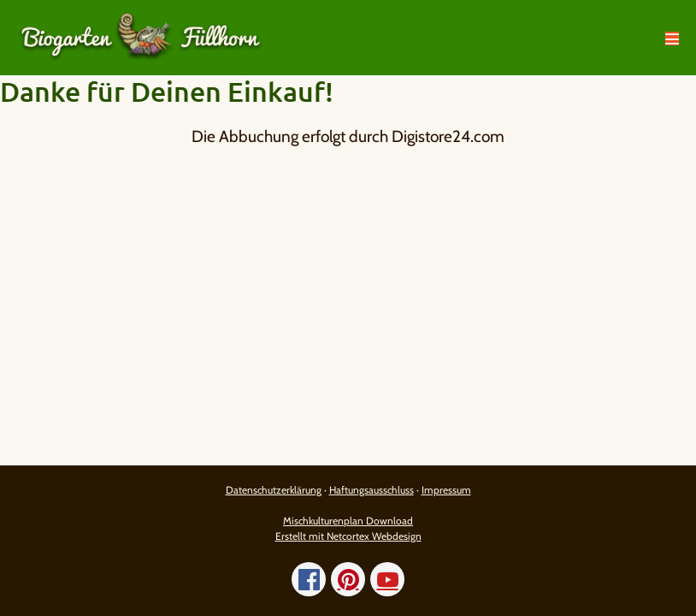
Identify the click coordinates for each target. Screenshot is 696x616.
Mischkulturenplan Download (348, 521)
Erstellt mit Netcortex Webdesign (348, 536)
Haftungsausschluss (372, 490)
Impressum (446, 490)
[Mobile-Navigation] (672, 38)
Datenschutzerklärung (274, 490)
